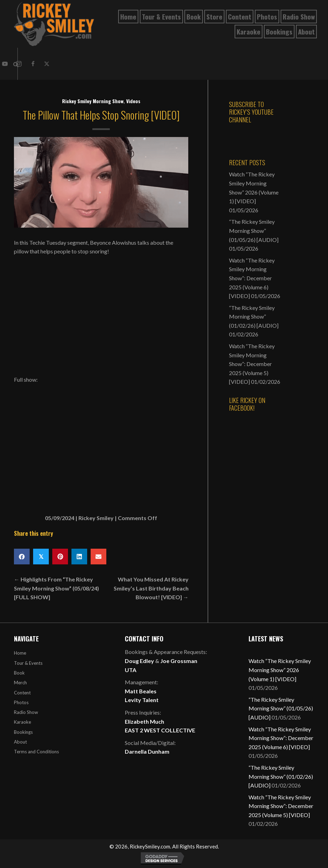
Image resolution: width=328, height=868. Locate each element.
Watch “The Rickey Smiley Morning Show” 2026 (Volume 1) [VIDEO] (280, 670)
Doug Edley (139, 661)
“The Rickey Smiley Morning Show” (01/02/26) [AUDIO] (254, 317)
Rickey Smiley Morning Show (93, 101)
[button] (33, 64)
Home (20, 653)
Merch (20, 683)
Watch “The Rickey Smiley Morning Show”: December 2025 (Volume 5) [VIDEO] (252, 364)
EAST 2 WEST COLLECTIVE (160, 730)
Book (19, 673)
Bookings (23, 732)
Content (22, 693)
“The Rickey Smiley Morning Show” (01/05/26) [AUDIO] (254, 230)
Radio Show (26, 712)
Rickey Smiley (96, 518)
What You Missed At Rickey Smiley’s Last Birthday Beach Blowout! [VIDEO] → (151, 588)
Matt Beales (141, 691)
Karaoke (22, 722)
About (20, 742)
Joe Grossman (179, 661)
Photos (21, 702)
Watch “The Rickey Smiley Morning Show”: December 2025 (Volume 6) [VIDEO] (252, 278)
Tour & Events (28, 663)
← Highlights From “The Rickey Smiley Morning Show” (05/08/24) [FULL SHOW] (56, 588)
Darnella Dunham (147, 751)
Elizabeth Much (144, 721)
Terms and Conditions (36, 752)
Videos (133, 101)
